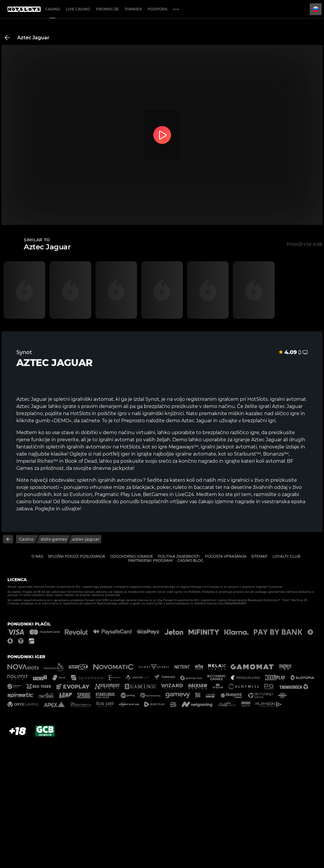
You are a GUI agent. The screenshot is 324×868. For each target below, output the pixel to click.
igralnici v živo (247, 480)
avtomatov (99, 447)
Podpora (158, 9)
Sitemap (259, 556)
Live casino (78, 9)
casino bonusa (33, 502)
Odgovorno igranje (132, 556)
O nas (37, 556)
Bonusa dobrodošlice (86, 502)
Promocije (107, 9)
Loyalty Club (286, 556)
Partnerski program (150, 560)
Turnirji (133, 9)
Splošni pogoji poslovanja (77, 556)
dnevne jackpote (113, 468)
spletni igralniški (73, 399)
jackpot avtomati (237, 447)
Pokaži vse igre (305, 244)
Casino (53, 9)
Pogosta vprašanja (226, 556)
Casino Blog (190, 560)
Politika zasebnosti (179, 556)
